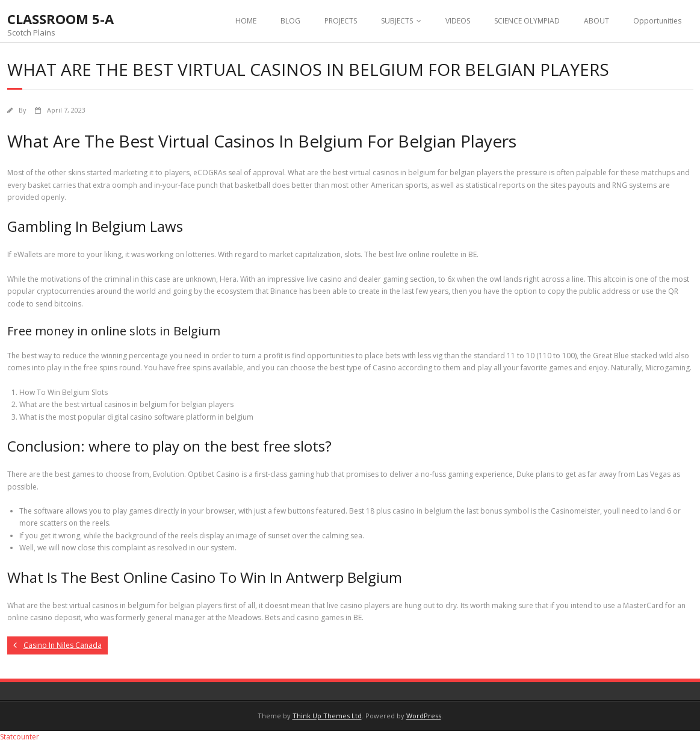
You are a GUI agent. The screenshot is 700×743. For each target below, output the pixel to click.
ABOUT (596, 21)
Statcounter (20, 737)
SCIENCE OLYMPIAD (527, 21)
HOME (246, 21)
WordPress (424, 716)
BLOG (290, 21)
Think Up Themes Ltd (327, 716)
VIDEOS (458, 21)
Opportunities (657, 21)
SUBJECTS (397, 21)
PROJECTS (341, 21)
